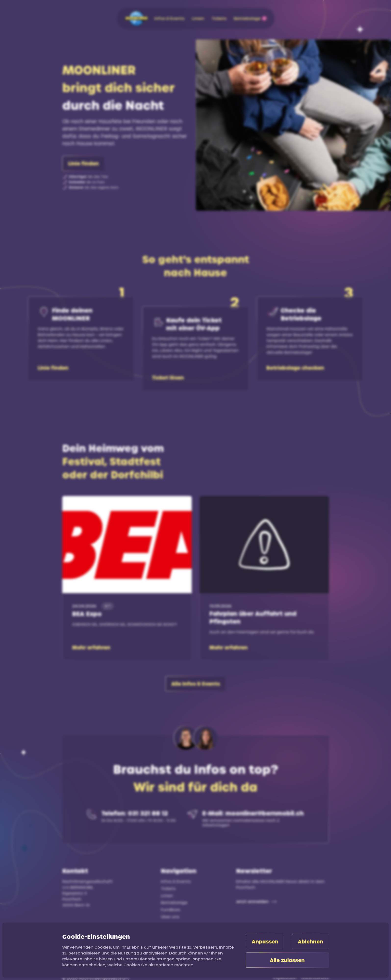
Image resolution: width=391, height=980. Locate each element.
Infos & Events (176, 881)
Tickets (168, 888)
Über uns (170, 917)
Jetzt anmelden (252, 901)
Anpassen (265, 941)
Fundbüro (171, 909)
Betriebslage (174, 902)
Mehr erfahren (91, 647)
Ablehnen (310, 941)
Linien (167, 895)
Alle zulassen (287, 960)
